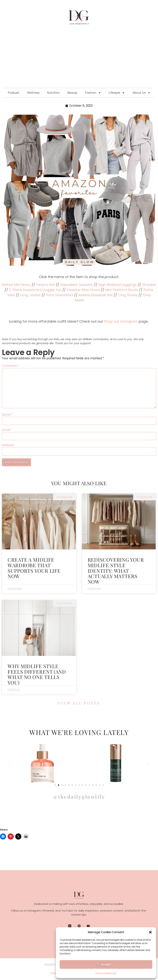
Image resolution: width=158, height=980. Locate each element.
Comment (11, 366)
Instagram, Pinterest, (41, 911)
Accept (106, 964)
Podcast (14, 93)
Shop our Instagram (121, 321)
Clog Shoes (128, 295)
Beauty (72, 93)
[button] (150, 932)
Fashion (93, 93)
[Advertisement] (79, 59)
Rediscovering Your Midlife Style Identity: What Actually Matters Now (116, 571)
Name (7, 415)
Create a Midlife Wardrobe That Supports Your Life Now (34, 568)
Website (8, 445)
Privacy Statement (106, 973)
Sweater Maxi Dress (83, 290)
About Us (141, 93)
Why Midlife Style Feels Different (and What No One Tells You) (37, 674)
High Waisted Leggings (118, 285)
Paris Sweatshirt (60, 295)
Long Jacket (30, 295)
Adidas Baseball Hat (96, 295)
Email (7, 430)
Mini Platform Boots (122, 290)
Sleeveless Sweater (77, 285)
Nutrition (53, 93)
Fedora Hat (45, 285)
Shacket (149, 285)
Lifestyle (117, 93)
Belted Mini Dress (16, 285)
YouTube (67, 911)
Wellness (33, 93)
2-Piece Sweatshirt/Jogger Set (35, 290)
